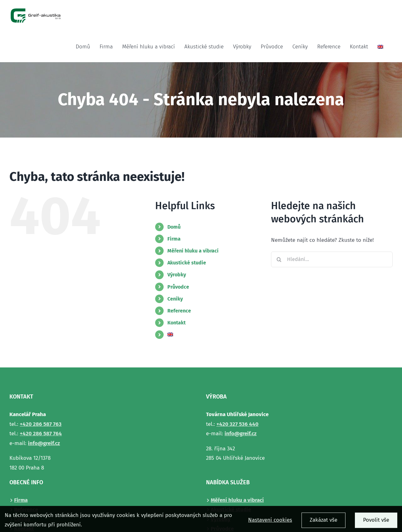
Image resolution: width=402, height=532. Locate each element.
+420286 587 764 (41, 434)
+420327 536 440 (237, 424)
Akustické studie (187, 263)
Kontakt (177, 323)
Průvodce (178, 287)
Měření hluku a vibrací (193, 251)
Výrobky (177, 275)
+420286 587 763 (41, 424)
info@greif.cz (44, 443)
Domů (174, 227)
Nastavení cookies (270, 522)
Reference (179, 311)
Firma (174, 239)
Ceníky (175, 299)
